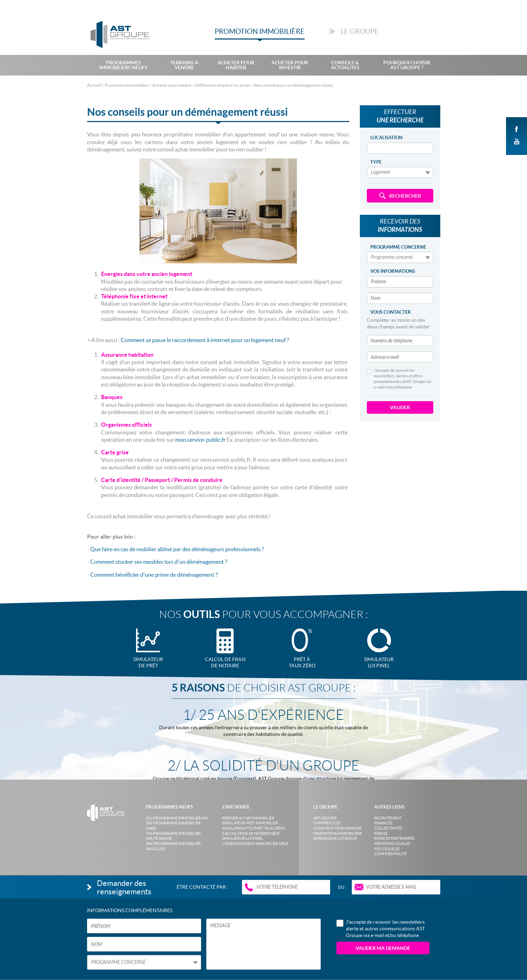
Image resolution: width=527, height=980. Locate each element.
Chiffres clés (327, 823)
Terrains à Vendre (184, 65)
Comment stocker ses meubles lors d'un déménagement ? (159, 562)
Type (376, 162)
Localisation (386, 138)
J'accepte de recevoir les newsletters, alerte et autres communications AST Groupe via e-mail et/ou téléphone (381, 928)
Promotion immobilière (338, 833)
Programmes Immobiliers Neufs (123, 65)
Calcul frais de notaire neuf (251, 833)
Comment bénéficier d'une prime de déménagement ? (154, 575)
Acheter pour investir (290, 65)
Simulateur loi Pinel (243, 838)
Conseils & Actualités (345, 65)
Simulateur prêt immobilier (250, 823)
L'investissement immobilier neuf (255, 844)
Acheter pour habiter (236, 65)
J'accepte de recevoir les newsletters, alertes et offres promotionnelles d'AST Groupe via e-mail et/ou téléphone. (399, 379)
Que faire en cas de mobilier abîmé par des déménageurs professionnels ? (177, 549)
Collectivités (388, 828)
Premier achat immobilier (248, 818)
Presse (381, 833)
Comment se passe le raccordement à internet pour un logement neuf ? (205, 340)
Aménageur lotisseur (335, 838)
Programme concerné (398, 247)
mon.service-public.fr (200, 440)
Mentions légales (392, 844)
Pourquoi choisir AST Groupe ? (407, 65)
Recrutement (388, 818)
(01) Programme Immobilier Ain (177, 818)
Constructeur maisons (337, 828)
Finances (383, 823)
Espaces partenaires (394, 838)
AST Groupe (325, 818)
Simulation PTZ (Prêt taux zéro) (254, 828)
